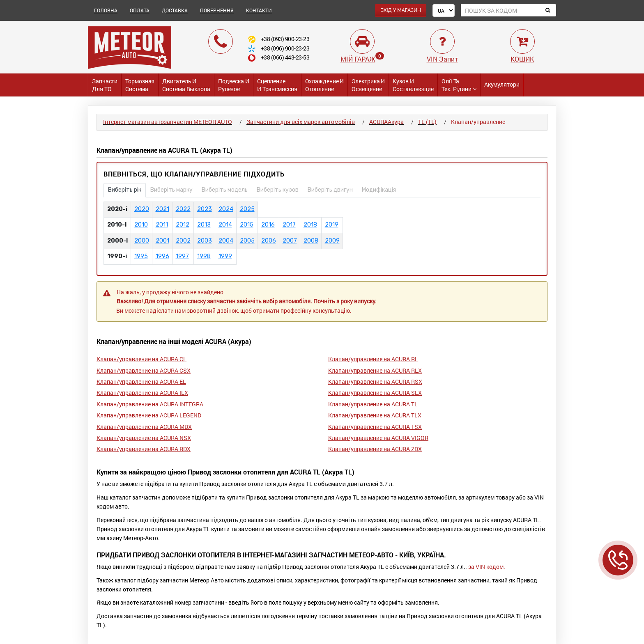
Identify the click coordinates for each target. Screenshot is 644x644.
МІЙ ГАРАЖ (358, 59)
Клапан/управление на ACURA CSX (144, 370)
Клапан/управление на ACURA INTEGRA (150, 404)
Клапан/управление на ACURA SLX (375, 393)
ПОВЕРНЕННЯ (217, 10)
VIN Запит (442, 59)
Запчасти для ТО (105, 85)
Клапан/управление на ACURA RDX (144, 449)
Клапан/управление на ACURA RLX (375, 370)
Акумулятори (502, 84)
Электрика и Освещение (368, 85)
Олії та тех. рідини (459, 85)
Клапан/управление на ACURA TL (373, 404)
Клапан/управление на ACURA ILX (142, 393)
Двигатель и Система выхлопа (186, 85)
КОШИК (522, 59)
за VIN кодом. (487, 567)
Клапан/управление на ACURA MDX (144, 427)
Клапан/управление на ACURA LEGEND (149, 415)
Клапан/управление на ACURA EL (141, 382)
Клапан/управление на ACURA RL (373, 359)
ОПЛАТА (140, 10)
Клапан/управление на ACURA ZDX (375, 449)
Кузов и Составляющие (413, 85)
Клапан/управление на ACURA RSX (375, 382)
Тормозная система (140, 85)
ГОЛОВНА (106, 10)
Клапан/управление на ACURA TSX (375, 427)
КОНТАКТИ (259, 10)
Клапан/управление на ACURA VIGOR (378, 438)
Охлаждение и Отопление (325, 85)
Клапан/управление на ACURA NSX (144, 438)
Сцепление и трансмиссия (277, 85)
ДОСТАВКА (175, 10)
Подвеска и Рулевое (234, 85)
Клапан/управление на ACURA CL (141, 359)
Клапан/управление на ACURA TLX (375, 415)
